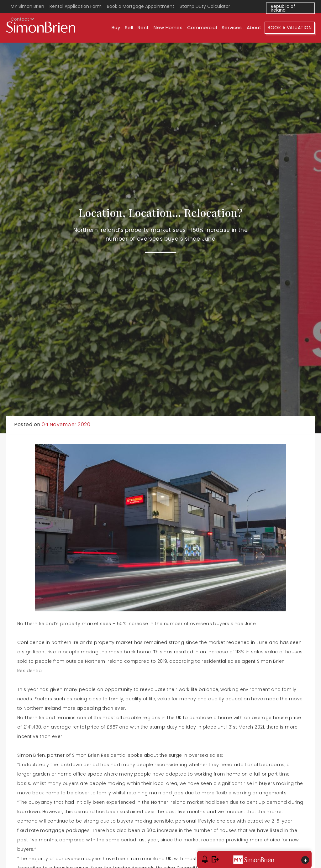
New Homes (168, 27)
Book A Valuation (290, 28)
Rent (143, 27)
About (254, 27)
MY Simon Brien (27, 6)
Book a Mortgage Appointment (141, 6)
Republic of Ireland (283, 8)
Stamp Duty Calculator (205, 6)
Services (232, 27)
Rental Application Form (76, 6)
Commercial (202, 27)
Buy (116, 27)
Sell (129, 27)
